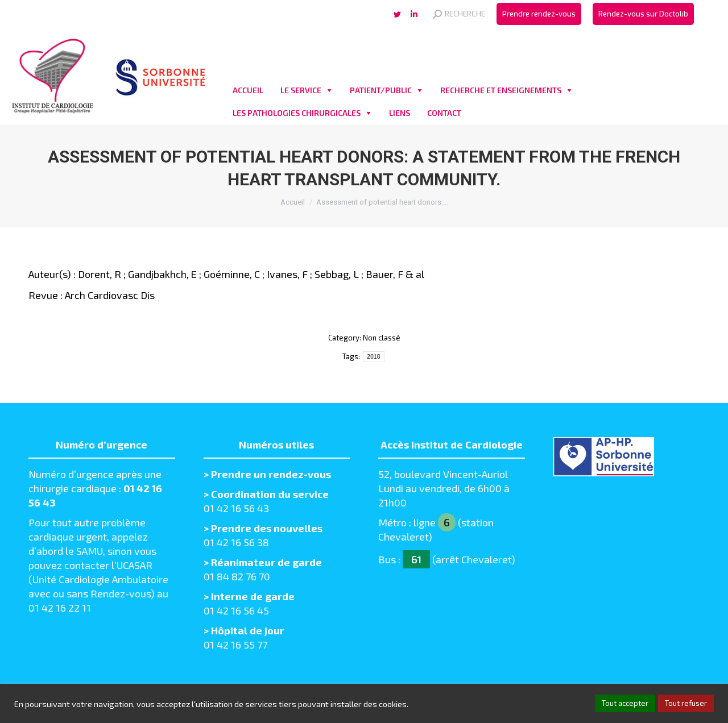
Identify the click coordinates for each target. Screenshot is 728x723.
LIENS (400, 113)
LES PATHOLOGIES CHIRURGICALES (297, 113)
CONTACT (444, 113)
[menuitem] (539, 14)
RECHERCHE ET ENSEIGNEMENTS (501, 90)
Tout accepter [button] (625, 703)
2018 (373, 357)
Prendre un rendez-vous (271, 474)
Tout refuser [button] (686, 703)
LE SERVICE (301, 90)
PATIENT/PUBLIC (381, 90)
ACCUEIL (248, 90)
